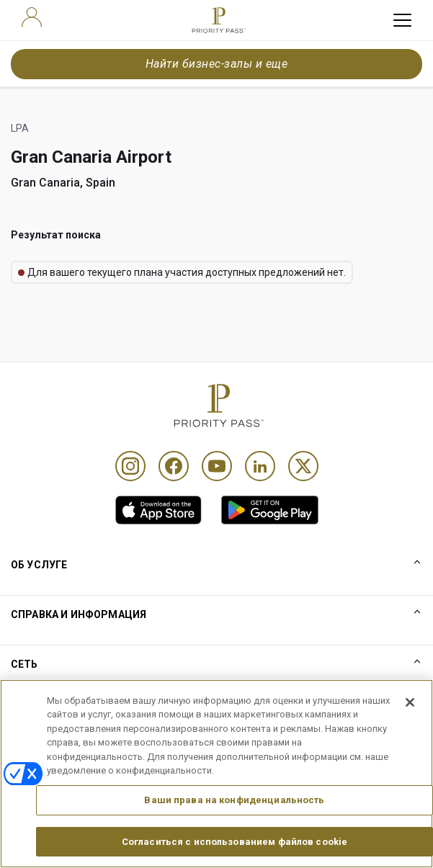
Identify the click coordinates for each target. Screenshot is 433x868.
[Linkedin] (260, 466)
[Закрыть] (410, 723)
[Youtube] (217, 466)
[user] (32, 17)
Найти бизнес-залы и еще (216, 64)
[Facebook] (174, 466)
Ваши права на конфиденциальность (234, 821)
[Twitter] (303, 466)
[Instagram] (130, 466)
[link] (159, 510)
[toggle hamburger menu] (402, 20)
